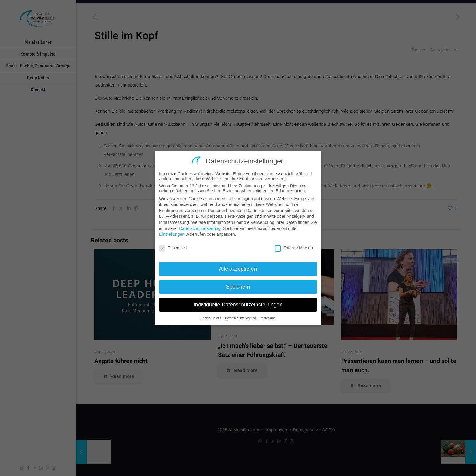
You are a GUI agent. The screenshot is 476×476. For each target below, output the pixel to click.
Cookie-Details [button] (211, 317)
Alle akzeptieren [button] (238, 268)
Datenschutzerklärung (200, 227)
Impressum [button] (268, 317)
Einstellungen (172, 233)
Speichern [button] (238, 286)
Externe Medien (294, 247)
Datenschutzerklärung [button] (241, 317)
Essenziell (173, 247)
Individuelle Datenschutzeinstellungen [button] (238, 303)
